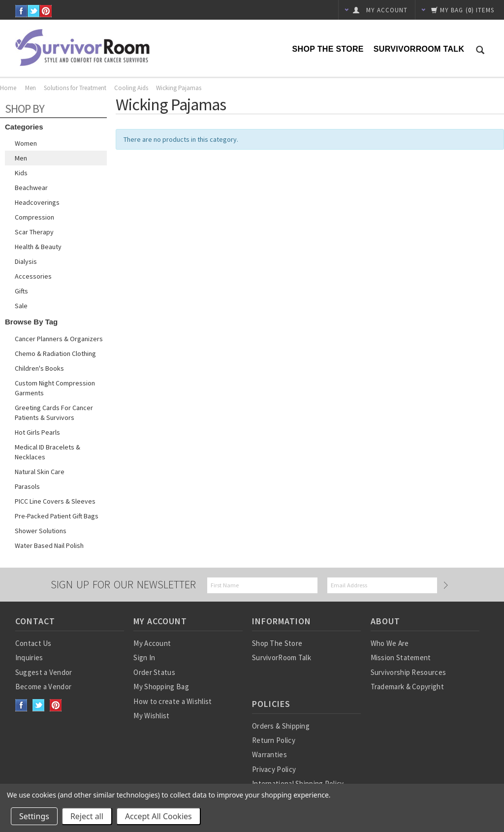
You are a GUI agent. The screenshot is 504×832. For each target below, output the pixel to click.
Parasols (27, 486)
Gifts (21, 291)
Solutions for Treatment (75, 88)
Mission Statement (401, 657)
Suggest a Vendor (44, 672)
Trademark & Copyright (407, 687)
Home (8, 88)
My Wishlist (151, 716)
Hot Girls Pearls (37, 432)
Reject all (87, 816)
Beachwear (31, 188)
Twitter (34, 11)
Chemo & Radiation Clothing (55, 353)
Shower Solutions (41, 531)
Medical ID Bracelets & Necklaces (47, 452)
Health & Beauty (38, 247)
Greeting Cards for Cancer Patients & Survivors (54, 413)
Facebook (21, 11)
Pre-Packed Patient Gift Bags (57, 516)
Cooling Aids (131, 88)
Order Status (154, 672)
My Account (152, 643)
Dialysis (26, 261)
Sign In (144, 657)
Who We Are (390, 643)
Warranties (269, 754)
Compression (34, 217)
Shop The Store (328, 49)
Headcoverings (37, 202)
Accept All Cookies (158, 816)
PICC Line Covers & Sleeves (55, 501)
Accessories (33, 276)
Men (31, 88)
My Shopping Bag (161, 687)
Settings (34, 816)
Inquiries (29, 657)
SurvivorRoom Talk (419, 49)
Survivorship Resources (409, 672)
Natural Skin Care (40, 472)
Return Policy (274, 740)
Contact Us (33, 643)
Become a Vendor (44, 687)
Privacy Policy (274, 769)
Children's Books (39, 368)
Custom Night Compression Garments (55, 388)
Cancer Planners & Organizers (59, 339)
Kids (21, 173)
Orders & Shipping (281, 726)
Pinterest (46, 11)
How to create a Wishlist (173, 701)
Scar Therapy (34, 232)
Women (26, 143)
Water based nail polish (49, 545)
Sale (21, 306)
